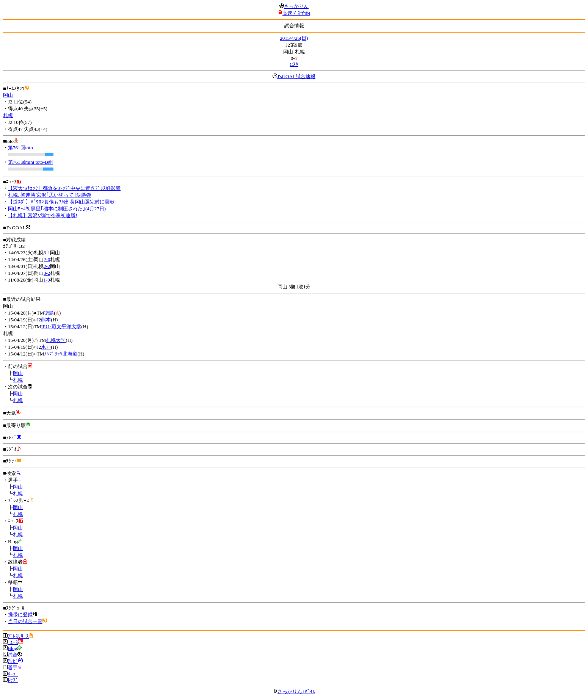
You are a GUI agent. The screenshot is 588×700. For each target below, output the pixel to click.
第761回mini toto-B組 (31, 162)
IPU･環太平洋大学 (61, 327)
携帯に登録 (20, 615)
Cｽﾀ (294, 64)
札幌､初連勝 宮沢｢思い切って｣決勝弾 (49, 195)
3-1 (47, 253)
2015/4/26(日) (294, 38)
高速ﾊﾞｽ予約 (296, 13)
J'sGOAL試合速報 (296, 76)
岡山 (8, 95)
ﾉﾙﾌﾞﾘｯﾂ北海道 (61, 354)
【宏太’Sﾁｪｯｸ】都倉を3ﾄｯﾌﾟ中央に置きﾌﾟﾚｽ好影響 (64, 188)
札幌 (8, 115)
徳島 (49, 313)
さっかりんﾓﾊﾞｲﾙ (294, 691)
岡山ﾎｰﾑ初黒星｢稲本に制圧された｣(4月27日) (57, 209)
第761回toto (20, 148)
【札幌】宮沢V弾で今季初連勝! (43, 215)
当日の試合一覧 (25, 621)
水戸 (46, 347)
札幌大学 (56, 340)
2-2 (47, 266)
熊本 (46, 320)
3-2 (47, 273)
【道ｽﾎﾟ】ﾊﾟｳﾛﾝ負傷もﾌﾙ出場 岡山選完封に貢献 (61, 202)
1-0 (46, 280)
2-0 (47, 259)
